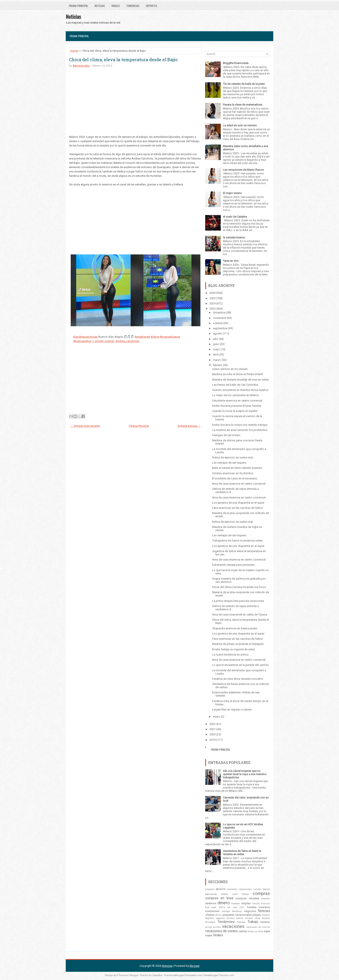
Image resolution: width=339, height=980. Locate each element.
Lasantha (157, 975)
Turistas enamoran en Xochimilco (233, 473)
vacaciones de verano (221, 931)
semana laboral (235, 918)
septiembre (220, 328)
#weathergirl (142, 337)
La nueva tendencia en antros (230, 655)
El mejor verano (232, 193)
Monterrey (237, 911)
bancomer (211, 894)
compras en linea (219, 898)
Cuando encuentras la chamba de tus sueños (240, 390)
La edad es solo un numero (240, 125)
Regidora (210, 918)
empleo (246, 903)
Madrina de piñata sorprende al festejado (238, 644)
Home (74, 51)
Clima (245, 894)
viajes (209, 935)
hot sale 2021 (236, 907)
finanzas (265, 904)
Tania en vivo (231, 261)
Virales (116, 6)
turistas (217, 927)
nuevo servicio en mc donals (230, 369)
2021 (213, 729)
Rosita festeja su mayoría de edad (233, 649)
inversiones (212, 911)
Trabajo (253, 922)
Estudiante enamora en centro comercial (237, 401)
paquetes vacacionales (237, 915)
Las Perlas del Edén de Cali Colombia (235, 385)
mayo (216, 349)
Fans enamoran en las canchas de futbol (237, 639)
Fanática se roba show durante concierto (238, 679)
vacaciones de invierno (258, 927)
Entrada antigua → (189, 426)
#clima (155, 337)
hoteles (252, 907)
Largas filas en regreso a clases (232, 709)
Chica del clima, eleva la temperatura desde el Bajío (123, 59)
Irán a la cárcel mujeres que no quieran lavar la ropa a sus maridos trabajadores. (245, 774)
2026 (213, 293)
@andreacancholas (85, 337)
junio (216, 344)
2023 (213, 309)
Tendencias (133, 6)
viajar (267, 931)
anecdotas (232, 889)
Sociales (266, 918)
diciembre (219, 312)
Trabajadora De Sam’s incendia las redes (237, 541)
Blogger (195, 966)
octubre (218, 323)
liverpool (226, 911)
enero (217, 717)
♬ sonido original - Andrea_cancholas (116, 341)
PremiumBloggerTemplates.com (183, 975)
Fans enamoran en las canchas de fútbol (237, 508)
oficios (218, 915)
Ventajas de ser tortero (226, 435)
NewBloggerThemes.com (219, 975)
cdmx (235, 894)
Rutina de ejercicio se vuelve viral (232, 457)
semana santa (253, 918)
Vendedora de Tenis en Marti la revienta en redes (242, 853)
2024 (213, 303)
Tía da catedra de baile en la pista (244, 84)
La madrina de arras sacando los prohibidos (240, 430)
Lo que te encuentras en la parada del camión (240, 665)
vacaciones (233, 926)
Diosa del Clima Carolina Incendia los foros (239, 587)
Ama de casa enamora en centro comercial (239, 484)
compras (261, 893)
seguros (220, 918)
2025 (213, 298)
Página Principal (79, 6)
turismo (265, 922)
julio (216, 339)
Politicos (266, 915)
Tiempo (241, 922)
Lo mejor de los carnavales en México (236, 395)
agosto (217, 333)
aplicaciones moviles (250, 889)
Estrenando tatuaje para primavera (233, 565)
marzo (217, 360)
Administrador (81, 66)
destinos (211, 903)
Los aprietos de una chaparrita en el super (238, 503)
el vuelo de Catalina (235, 217)
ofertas (210, 915)
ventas (243, 931)
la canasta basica (234, 237)
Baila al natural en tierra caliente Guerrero (237, 468)
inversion (264, 907)
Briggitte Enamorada (236, 63)
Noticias (100, 6)
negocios (250, 911)
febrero (218, 365)
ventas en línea (255, 931)
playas (257, 915)
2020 (213, 734)
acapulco (210, 889)
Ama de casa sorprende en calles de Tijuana (240, 615)
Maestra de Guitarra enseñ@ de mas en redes (240, 380)
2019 (213, 740)
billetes (225, 894)
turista (209, 927)
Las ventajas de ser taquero (229, 463)
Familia (256, 904)
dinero (224, 903)
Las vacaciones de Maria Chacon (243, 170)
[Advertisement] (135, 104)
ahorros (221, 889)
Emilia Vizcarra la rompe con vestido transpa (240, 425)
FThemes (122, 975)
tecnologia (210, 922)
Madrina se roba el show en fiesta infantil (238, 374)
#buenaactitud (82, 341)
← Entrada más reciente (85, 426)
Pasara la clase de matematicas (243, 105)
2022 (213, 724)
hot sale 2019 (215, 907)
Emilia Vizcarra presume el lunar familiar (237, 406)
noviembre (220, 318)
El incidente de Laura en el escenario (235, 478)
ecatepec (236, 904)
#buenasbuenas (170, 337)
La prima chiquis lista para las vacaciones (238, 601)
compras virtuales (247, 898)
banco (266, 889)
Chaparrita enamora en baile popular (235, 628)
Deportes (152, 6)
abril (216, 354)
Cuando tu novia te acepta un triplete (235, 411)
